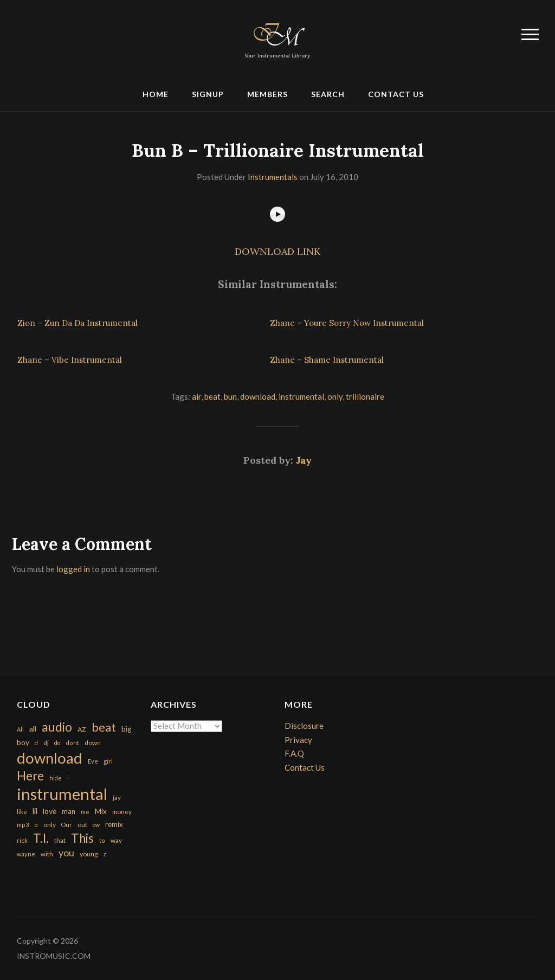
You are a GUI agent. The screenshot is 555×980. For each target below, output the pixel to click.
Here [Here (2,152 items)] (30, 776)
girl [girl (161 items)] (108, 761)
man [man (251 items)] (69, 811)
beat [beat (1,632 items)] (104, 727)
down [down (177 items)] (93, 742)
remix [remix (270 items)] (114, 824)
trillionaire (365, 396)
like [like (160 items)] (22, 812)
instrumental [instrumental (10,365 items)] (62, 794)
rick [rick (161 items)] (22, 840)
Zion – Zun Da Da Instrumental (78, 323)
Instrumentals (273, 177)
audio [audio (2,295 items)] (57, 727)
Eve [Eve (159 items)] (93, 761)
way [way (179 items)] (116, 840)
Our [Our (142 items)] (67, 825)
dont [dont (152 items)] (72, 743)
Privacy (298, 740)
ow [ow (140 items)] (96, 825)
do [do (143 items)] (57, 743)
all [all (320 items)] (33, 729)
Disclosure (304, 726)
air (196, 396)
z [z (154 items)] (105, 854)
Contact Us (396, 94)
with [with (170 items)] (47, 854)
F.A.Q (294, 753)
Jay (304, 460)
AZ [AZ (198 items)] (82, 729)
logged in (73, 569)
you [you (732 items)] (66, 853)
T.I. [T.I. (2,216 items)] (41, 838)
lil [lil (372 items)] (35, 811)
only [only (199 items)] (50, 825)
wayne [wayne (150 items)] (26, 854)
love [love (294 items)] (50, 811)
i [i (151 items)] (68, 778)
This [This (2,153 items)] (82, 838)
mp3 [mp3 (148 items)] (23, 825)
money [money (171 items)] (122, 812)
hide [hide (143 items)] (56, 778)
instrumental (301, 396)
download (258, 396)
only (335, 396)
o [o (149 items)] (36, 825)
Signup (208, 94)
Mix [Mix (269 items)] (101, 811)
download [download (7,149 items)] (50, 758)
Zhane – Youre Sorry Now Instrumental (347, 323)
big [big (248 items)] (126, 729)
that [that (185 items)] (60, 840)
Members (267, 94)
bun (230, 396)
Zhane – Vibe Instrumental (70, 360)
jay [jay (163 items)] (117, 798)
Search (328, 94)
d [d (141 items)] (36, 743)
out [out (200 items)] (82, 825)
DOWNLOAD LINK (277, 251)
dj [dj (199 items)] (46, 743)
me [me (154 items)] (85, 812)
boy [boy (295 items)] (23, 742)
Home (156, 94)
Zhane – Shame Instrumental (327, 360)
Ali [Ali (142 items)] (20, 729)
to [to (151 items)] (102, 840)
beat (212, 396)
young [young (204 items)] (89, 854)
